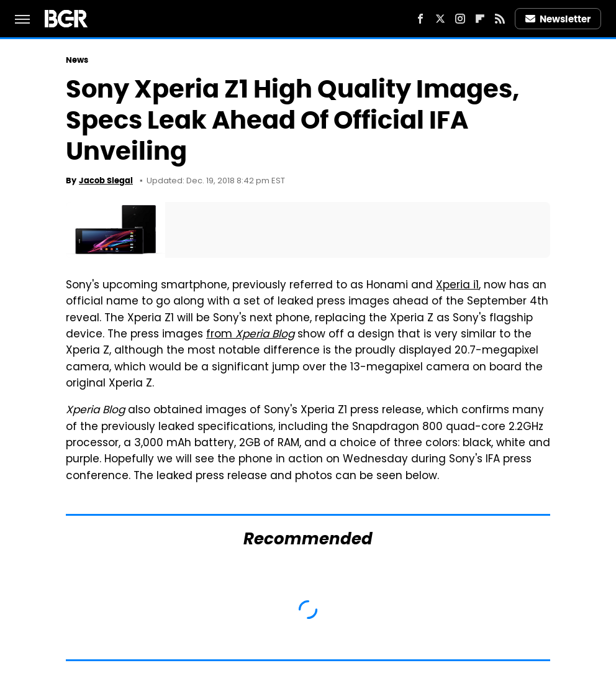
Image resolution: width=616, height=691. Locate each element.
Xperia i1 (457, 286)
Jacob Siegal (106, 181)
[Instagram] (460, 19)
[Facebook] (420, 19)
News (77, 60)
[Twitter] (440, 19)
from (250, 335)
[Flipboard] (480, 19)
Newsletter (558, 19)
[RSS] (500, 19)
